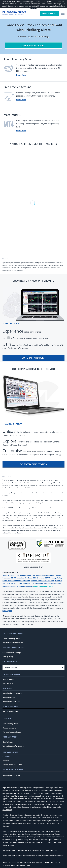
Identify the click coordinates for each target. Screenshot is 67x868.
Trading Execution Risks (52, 862)
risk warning (7, 810)
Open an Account (9, 728)
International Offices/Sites (13, 643)
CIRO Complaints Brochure (21, 578)
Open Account (49, 13)
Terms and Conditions (11, 862)
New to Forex (8, 742)
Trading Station (8, 679)
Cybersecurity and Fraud (21, 865)
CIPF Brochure (38, 578)
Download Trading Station (13, 693)
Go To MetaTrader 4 (33, 358)
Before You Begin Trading (43, 586)
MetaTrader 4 (8, 683)
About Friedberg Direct (11, 638)
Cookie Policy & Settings (12, 653)
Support (6, 760)
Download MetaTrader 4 (12, 701)
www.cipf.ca (7, 611)
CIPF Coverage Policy (53, 578)
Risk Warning (37, 862)
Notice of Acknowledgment (22, 586)
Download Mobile (9, 697)
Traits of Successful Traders (13, 746)
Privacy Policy (8, 657)
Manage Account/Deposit (12, 732)
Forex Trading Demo (10, 724)
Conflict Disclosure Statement (43, 581)
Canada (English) (10, 667)
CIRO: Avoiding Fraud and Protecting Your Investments (24, 575)
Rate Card (6, 865)
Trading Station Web (10, 711)
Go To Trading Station (33, 464)
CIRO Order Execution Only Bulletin (16, 581)
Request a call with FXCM (12, 764)
